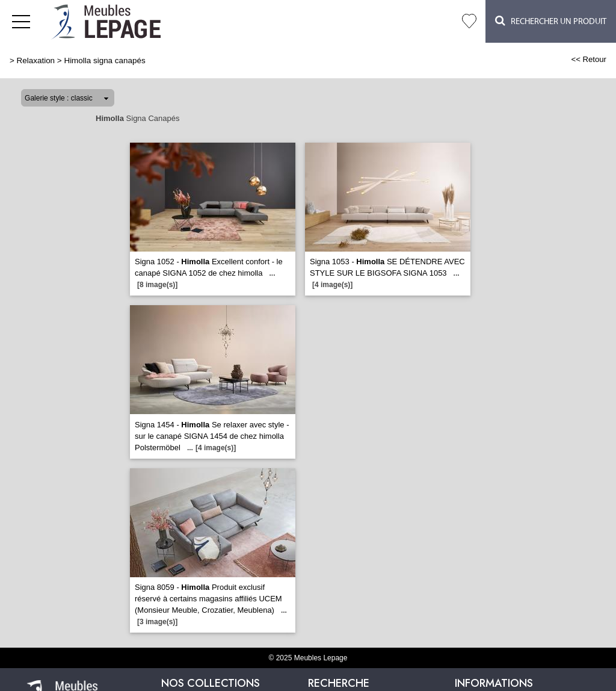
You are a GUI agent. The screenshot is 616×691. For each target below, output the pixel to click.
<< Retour (589, 59)
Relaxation (36, 60)
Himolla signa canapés (104, 60)
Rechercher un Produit (551, 21)
